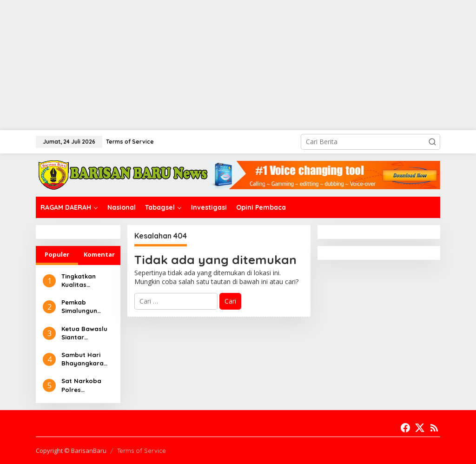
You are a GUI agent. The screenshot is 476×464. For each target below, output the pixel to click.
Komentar (99, 254)
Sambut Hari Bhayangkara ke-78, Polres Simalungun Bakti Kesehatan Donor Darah (87, 359)
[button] (432, 142)
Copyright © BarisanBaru (71, 451)
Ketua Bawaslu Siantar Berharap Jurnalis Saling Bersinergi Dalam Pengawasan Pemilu (84, 333)
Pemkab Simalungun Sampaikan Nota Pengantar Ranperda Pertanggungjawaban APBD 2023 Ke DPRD (87, 307)
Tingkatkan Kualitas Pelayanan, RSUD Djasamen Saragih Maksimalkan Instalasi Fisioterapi (86, 281)
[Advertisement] (238, 65)
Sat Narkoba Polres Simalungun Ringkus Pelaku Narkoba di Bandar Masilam (87, 385)
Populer (57, 254)
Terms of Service (142, 451)
